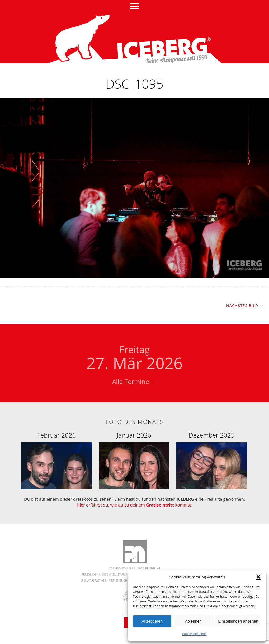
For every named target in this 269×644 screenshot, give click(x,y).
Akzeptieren (152, 621)
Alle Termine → (134, 381)
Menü (134, 7)
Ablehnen (193, 621)
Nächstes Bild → (245, 305)
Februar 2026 (56, 435)
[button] (258, 577)
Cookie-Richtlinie (194, 634)
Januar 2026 (134, 435)
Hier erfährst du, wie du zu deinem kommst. (135, 505)
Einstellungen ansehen (238, 621)
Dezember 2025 (212, 435)
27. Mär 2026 (134, 358)
